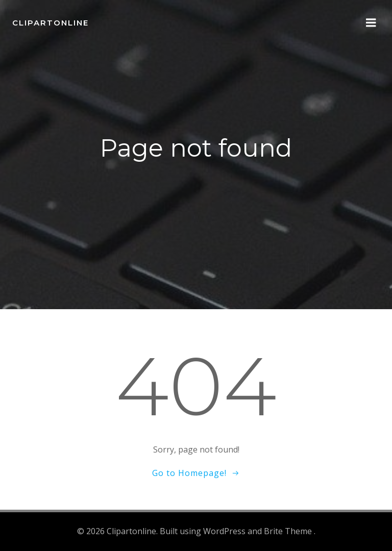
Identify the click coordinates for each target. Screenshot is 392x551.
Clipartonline (51, 23)
